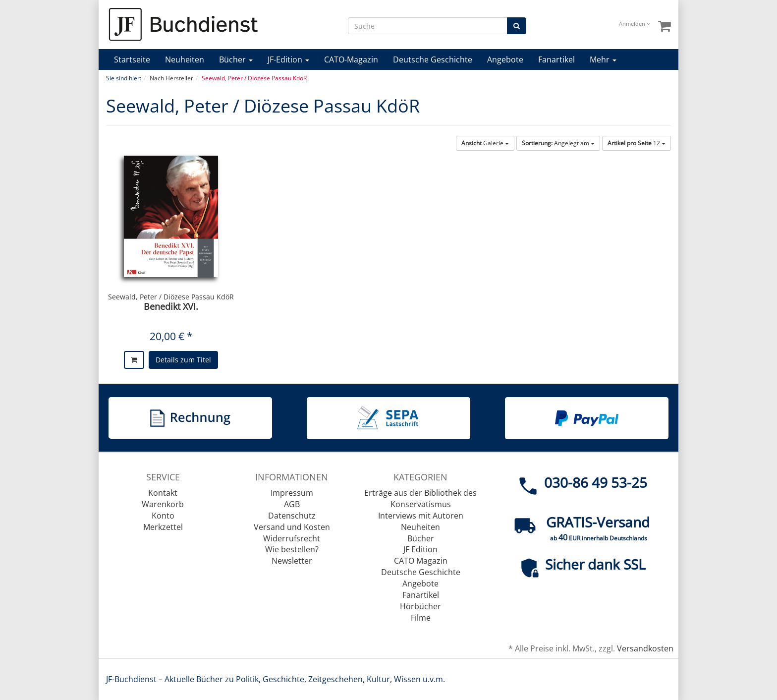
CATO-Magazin (351, 59)
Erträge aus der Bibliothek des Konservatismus (420, 498)
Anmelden (635, 24)
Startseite (132, 59)
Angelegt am (558, 143)
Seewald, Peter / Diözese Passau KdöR (171, 297)
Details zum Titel (183, 360)
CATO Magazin (421, 561)
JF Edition (420, 549)
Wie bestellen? (292, 549)
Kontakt (163, 493)
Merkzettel (163, 527)
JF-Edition (288, 59)
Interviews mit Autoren (421, 516)
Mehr (603, 59)
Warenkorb (163, 504)
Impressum (292, 493)
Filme (421, 618)
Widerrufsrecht (292, 538)
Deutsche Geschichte (433, 59)
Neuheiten (185, 59)
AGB (292, 504)
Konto (163, 516)
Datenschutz (292, 516)
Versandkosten (645, 648)
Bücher (236, 59)
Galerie (485, 143)
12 (637, 143)
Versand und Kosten (292, 527)
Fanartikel (556, 59)
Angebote (505, 59)
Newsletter (292, 561)
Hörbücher (420, 606)
